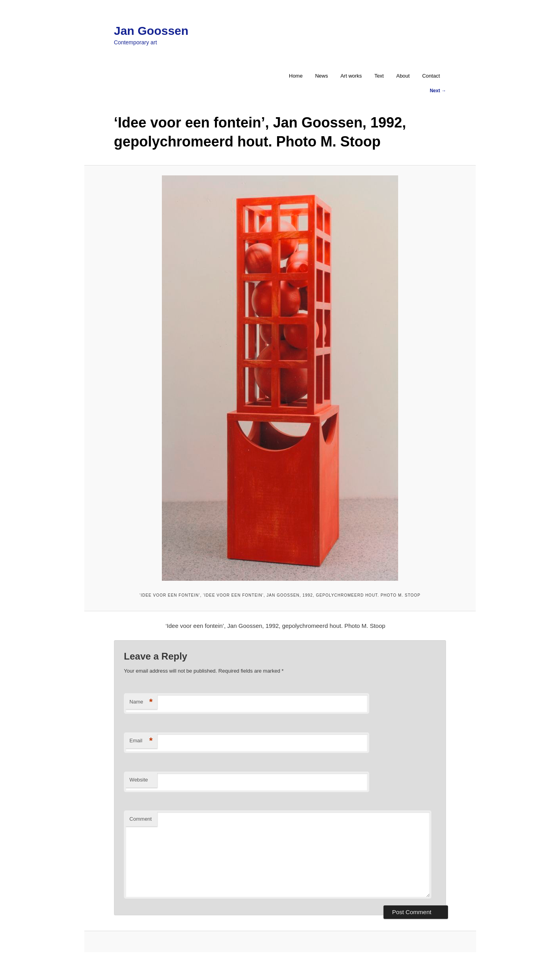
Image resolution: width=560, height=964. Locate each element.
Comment (140, 819)
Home (296, 76)
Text (379, 76)
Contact (431, 76)
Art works (351, 76)
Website (139, 780)
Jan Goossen (151, 31)
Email (141, 741)
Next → (438, 91)
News (322, 76)
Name (141, 702)
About (403, 76)
